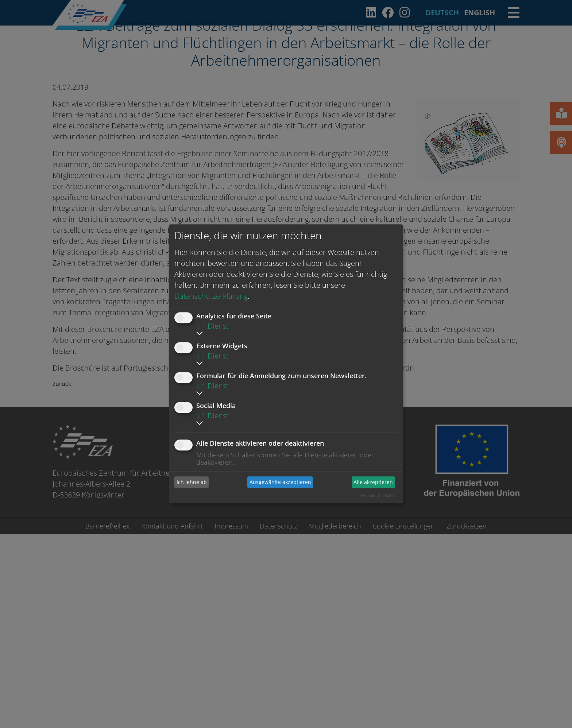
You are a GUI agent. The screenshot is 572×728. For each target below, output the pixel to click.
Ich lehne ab (192, 482)
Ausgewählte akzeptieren (280, 482)
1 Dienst (212, 326)
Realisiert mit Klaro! (378, 495)
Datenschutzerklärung (211, 296)
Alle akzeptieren (373, 482)
